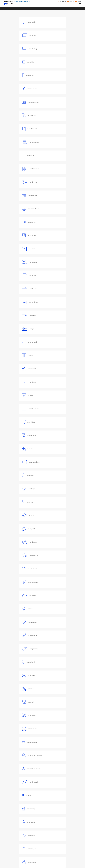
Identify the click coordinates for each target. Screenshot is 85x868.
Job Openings (8, 834)
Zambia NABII (48, 805)
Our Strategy (8, 827)
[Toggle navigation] (80, 4)
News (6, 830)
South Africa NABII (50, 812)
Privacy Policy (8, 845)
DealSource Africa (10, 837)
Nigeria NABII (48, 808)
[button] (42, 720)
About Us (7, 823)
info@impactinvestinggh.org (23, 1)
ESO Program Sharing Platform (14, 841)
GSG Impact (48, 801)
